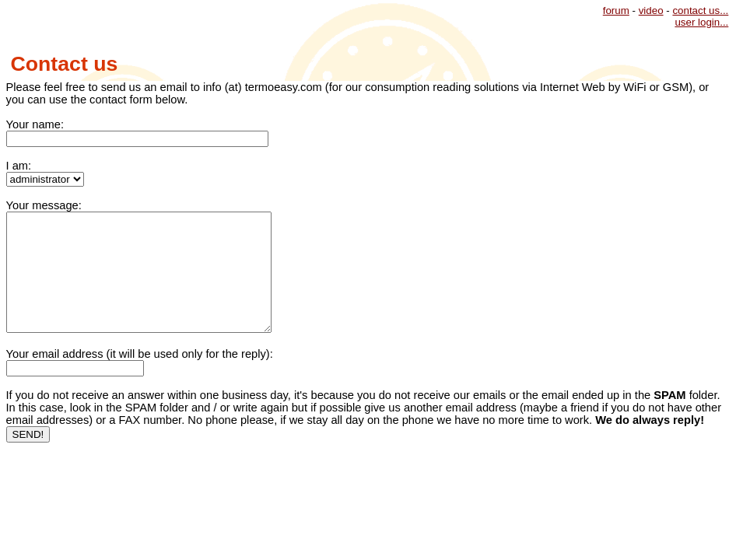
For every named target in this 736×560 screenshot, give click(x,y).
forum (616, 10)
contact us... (700, 10)
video (651, 10)
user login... (701, 22)
